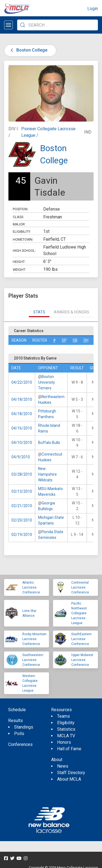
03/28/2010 (22, 474)
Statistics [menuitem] (66, 729)
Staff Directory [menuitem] (71, 773)
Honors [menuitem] (64, 742)
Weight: (19, 270)
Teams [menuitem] (64, 716)
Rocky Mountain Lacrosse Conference (34, 639)
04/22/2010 (22, 382)
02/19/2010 (22, 535)
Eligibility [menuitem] (66, 723)
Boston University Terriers (47, 382)
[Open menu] (8, 25)
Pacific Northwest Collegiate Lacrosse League (79, 613)
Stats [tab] (39, 312)
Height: (19, 262)
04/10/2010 (22, 443)
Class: (18, 217)
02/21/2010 (22, 506)
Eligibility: (22, 232)
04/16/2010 (22, 428)
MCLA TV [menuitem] (66, 736)
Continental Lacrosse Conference (80, 587)
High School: (24, 251)
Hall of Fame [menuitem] (69, 749)
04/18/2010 (22, 399)
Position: (21, 209)
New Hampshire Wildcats (47, 474)
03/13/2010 (22, 491)
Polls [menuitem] (19, 734)
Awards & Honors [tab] (72, 312)
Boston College (28, 50)
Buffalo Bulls (49, 443)
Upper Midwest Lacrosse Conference (82, 660)
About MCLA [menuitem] (69, 779)
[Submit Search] (23, 25)
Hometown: (23, 239)
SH (86, 340)
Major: (19, 224)
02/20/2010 (22, 520)
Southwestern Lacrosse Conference (33, 660)
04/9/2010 (21, 457)
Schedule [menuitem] (17, 710)
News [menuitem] (63, 766)
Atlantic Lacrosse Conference (31, 587)
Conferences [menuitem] (20, 744)
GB (75, 340)
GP (64, 340)
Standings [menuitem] (24, 727)
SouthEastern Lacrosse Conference (81, 639)
